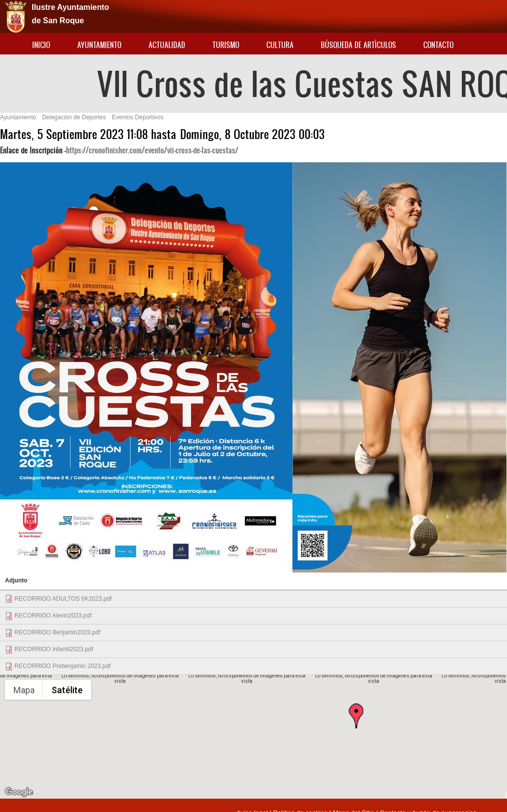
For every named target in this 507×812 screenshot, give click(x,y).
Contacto (438, 45)
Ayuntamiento (99, 45)
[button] (356, 724)
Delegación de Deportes (74, 117)
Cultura (280, 45)
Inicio (41, 45)
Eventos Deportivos (138, 117)
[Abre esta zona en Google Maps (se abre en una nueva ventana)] (19, 792)
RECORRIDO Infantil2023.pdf (54, 649)
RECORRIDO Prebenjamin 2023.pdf (62, 666)
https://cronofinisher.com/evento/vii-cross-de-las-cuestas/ (152, 150)
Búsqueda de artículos (358, 45)
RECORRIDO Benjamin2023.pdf (57, 632)
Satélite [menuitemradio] (67, 690)
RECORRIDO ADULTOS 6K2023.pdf (63, 599)
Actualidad (167, 45)
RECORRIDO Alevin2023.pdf (53, 616)
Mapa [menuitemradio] (24, 690)
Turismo (226, 45)
